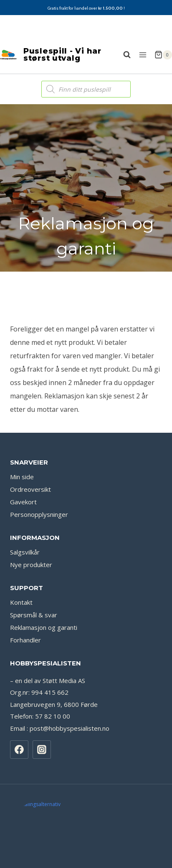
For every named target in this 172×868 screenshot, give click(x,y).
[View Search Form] (123, 55)
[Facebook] (19, 765)
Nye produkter (31, 580)
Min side (22, 492)
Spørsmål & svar (34, 630)
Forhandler (25, 655)
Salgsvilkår (25, 567)
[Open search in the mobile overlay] (86, 89)
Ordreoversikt (30, 504)
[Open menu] (143, 55)
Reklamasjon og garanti (44, 642)
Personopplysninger (39, 529)
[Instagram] (42, 765)
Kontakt (21, 617)
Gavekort (23, 517)
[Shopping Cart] (163, 55)
